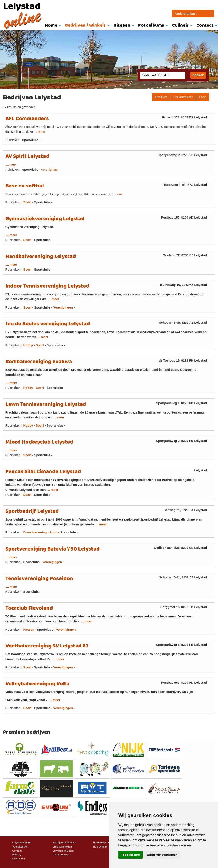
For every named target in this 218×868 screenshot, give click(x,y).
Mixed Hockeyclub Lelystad (39, 442)
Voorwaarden (20, 847)
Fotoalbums (151, 25)
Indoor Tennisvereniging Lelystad (47, 286)
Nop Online (100, 847)
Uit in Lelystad (61, 855)
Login (203, 97)
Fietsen (29, 630)
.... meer (39, 132)
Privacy (17, 855)
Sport (27, 202)
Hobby (28, 345)
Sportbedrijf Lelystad (32, 511)
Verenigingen (50, 170)
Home (51, 25)
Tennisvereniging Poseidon (39, 579)
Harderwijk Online (104, 843)
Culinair (180, 25)
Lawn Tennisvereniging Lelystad (46, 404)
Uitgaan (122, 25)
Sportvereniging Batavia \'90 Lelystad (52, 549)
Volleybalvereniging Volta (37, 684)
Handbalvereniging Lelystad (41, 257)
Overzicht (161, 97)
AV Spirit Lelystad (27, 156)
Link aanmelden (183, 97)
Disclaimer (19, 859)
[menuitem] (52, 26)
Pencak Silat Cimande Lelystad (43, 472)
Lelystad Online (22, 843)
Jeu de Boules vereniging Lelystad (48, 324)
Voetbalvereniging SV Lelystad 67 (47, 646)
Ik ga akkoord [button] (130, 855)
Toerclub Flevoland (29, 608)
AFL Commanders (27, 119)
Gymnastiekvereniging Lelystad (45, 219)
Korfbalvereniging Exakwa (39, 362)
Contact (17, 851)
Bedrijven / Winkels (85, 25)
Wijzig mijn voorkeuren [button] (162, 855)
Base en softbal (25, 186)
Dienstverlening (35, 532)
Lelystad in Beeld (63, 851)
